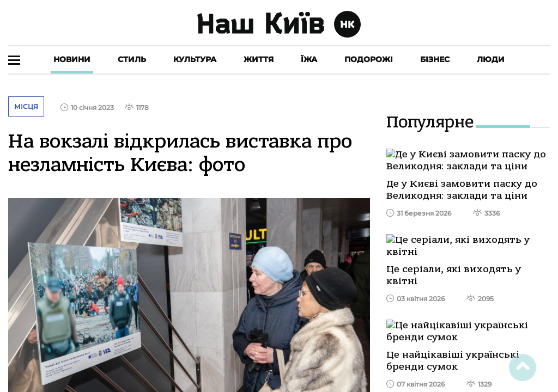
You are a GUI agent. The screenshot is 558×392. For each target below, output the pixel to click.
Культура (195, 59)
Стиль (132, 59)
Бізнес (435, 59)
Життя (259, 59)
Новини (72, 59)
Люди (491, 59)
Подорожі (369, 59)
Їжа (309, 59)
